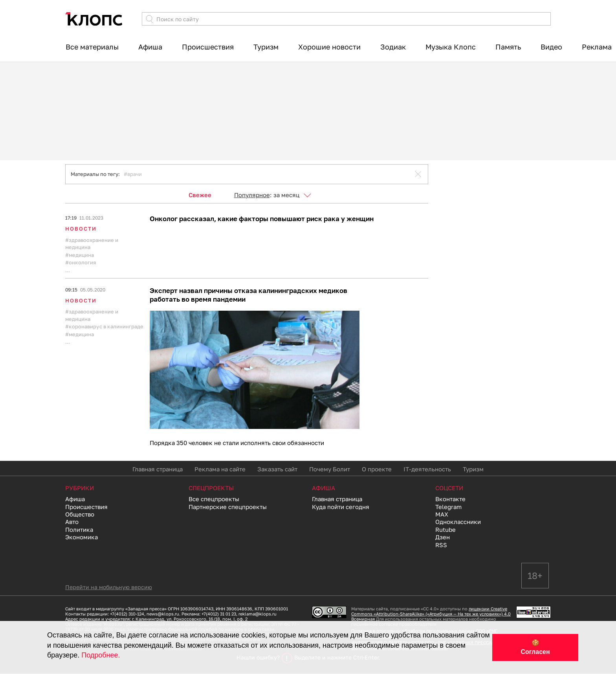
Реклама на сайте (220, 469)
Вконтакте (450, 499)
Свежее (200, 195)
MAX (442, 515)
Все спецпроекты (214, 499)
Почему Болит (330, 469)
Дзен (443, 537)
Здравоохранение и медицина (92, 244)
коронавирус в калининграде (106, 326)
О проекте (377, 469)
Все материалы (92, 47)
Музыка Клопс (451, 47)
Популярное (252, 195)
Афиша (150, 47)
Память (508, 47)
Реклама (597, 47)
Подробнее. (101, 655)
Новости (81, 229)
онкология (82, 262)
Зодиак (393, 47)
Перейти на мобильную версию (109, 587)
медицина (81, 255)
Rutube (445, 530)
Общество (80, 515)
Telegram (448, 507)
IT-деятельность (427, 469)
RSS (441, 545)
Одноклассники (458, 522)
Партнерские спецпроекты (228, 507)
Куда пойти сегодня (341, 507)
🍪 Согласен (535, 647)
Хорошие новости (329, 47)
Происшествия (208, 47)
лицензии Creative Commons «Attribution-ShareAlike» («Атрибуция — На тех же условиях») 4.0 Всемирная (431, 614)
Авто (72, 522)
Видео (551, 47)
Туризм (266, 47)
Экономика (82, 537)
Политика (79, 530)
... (68, 270)
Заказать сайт (277, 469)
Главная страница (158, 469)
